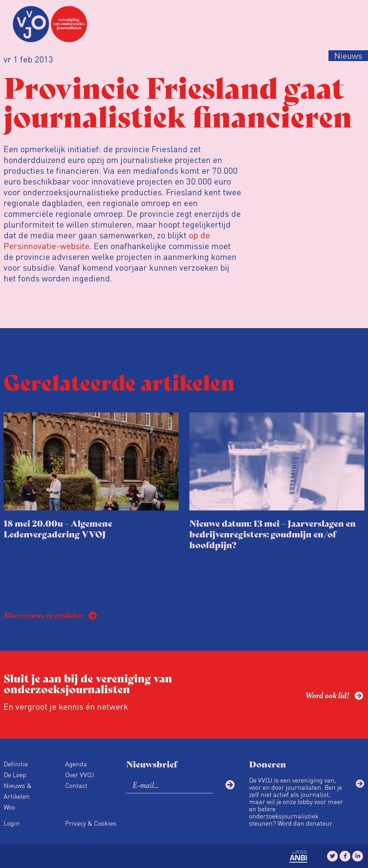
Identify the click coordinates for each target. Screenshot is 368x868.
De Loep (15, 774)
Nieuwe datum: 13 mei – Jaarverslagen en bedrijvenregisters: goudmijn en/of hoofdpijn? (273, 534)
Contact (76, 785)
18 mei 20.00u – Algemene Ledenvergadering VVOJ (58, 528)
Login (12, 823)
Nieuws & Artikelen (18, 791)
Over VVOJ (80, 774)
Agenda (76, 764)
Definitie (16, 764)
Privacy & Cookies (91, 823)
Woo (9, 807)
